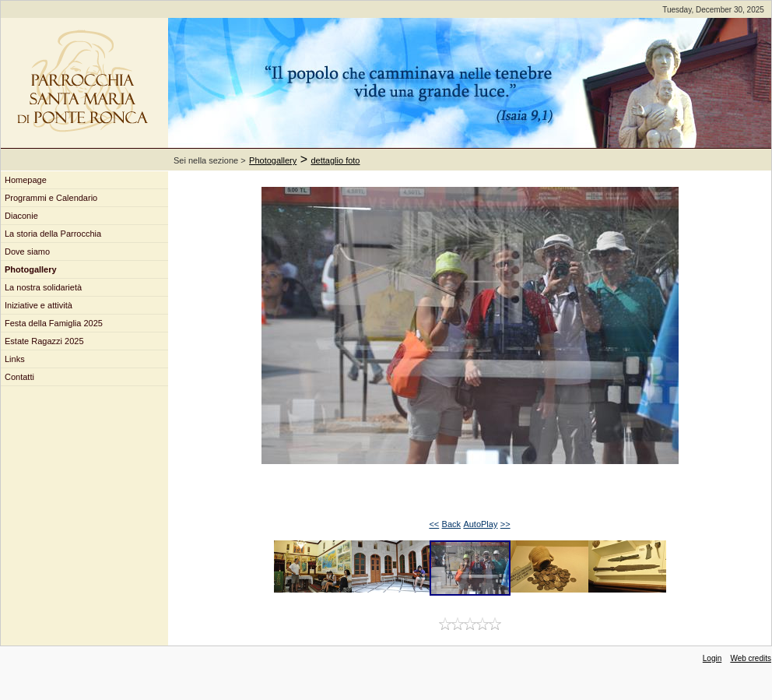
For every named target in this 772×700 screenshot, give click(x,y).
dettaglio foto (336, 160)
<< (434, 524)
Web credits (751, 658)
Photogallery (273, 160)
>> (505, 524)
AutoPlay (480, 524)
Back (451, 524)
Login (712, 658)
